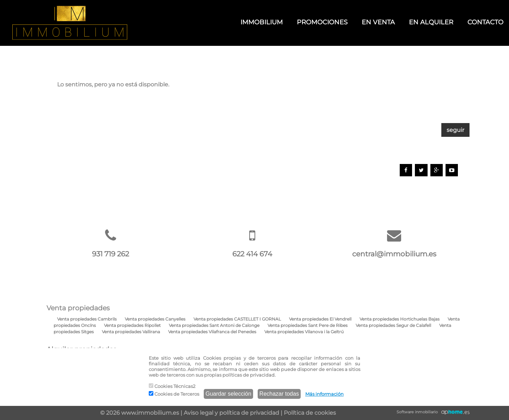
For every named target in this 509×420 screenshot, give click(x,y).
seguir (455, 130)
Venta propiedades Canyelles (155, 319)
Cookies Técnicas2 (172, 386)
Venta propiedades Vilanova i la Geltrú (304, 332)
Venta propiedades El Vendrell (320, 319)
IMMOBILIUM (262, 22)
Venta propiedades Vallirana (131, 332)
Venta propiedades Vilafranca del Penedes (212, 332)
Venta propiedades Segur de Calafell (393, 325)
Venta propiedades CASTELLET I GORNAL (237, 319)
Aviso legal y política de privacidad (231, 413)
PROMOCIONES (322, 22)
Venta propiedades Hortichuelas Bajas (400, 319)
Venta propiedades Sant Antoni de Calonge (214, 325)
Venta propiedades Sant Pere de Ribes (308, 325)
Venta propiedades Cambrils (87, 319)
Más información (324, 394)
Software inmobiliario (417, 412)
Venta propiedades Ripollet (132, 325)
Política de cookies (310, 413)
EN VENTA (378, 22)
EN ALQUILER (431, 22)
